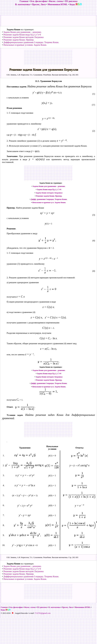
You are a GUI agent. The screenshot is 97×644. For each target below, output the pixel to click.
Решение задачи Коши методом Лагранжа (23, 37)
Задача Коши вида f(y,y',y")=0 (49, 189)
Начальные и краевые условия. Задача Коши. (25, 45)
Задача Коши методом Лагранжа (49, 193)
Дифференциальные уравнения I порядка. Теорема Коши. (31, 42)
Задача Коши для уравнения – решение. (22, 32)
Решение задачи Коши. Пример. (19, 40)
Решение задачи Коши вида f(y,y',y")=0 (22, 35)
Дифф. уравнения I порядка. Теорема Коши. (49, 199)
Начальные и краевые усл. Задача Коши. (49, 202)
